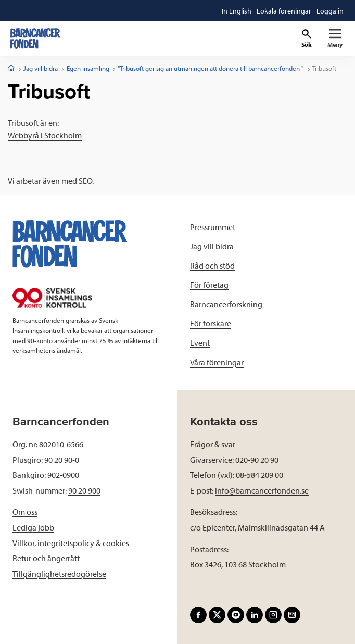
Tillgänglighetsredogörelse (59, 574)
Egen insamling (88, 68)
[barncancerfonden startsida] (35, 39)
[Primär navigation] (335, 39)
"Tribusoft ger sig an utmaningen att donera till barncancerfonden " (211, 68)
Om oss (25, 512)
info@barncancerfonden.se (262, 490)
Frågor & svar (213, 444)
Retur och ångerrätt (46, 558)
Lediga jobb (33, 527)
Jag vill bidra (41, 68)
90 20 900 (84, 490)
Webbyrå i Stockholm (45, 135)
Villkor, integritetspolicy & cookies (71, 543)
